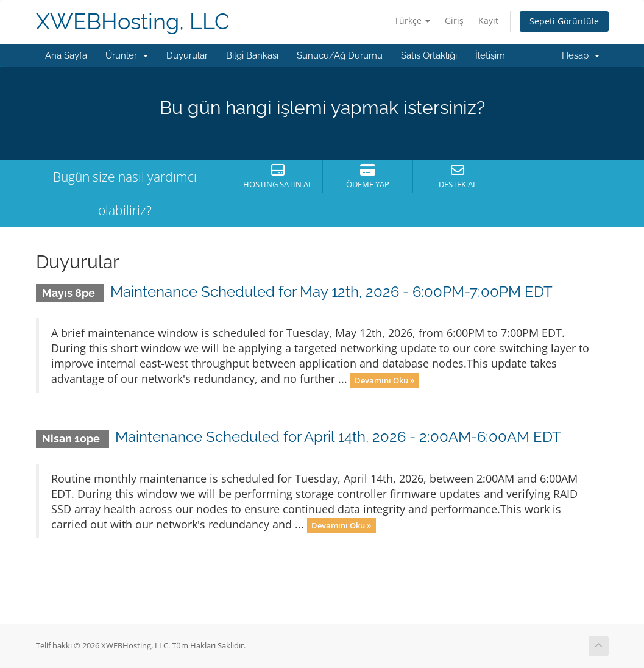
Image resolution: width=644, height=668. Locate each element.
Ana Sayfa (66, 55)
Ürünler (127, 55)
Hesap (581, 55)
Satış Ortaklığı (429, 55)
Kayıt (488, 20)
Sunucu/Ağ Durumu (340, 55)
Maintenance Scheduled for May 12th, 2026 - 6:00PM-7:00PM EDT (331, 292)
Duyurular (187, 55)
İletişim (490, 55)
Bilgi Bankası (252, 55)
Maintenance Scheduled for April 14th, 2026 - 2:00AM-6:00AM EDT (338, 437)
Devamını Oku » (384, 380)
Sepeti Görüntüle (564, 21)
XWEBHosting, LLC (133, 22)
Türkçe (412, 20)
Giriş (454, 20)
